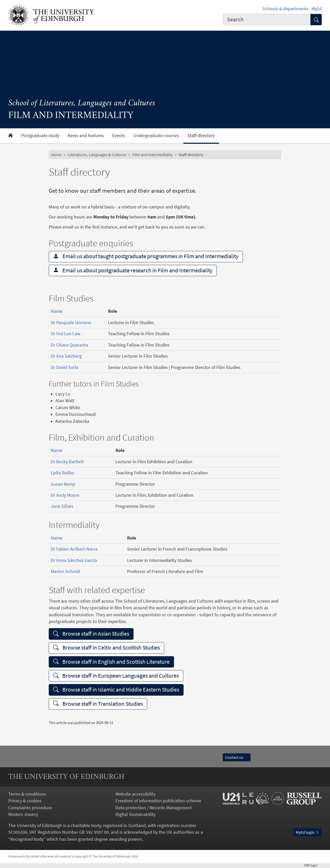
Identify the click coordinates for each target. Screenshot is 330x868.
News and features (86, 136)
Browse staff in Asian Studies (91, 634)
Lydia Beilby (62, 473)
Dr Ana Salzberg (66, 356)
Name (57, 311)
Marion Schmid (65, 571)
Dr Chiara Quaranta (69, 345)
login (313, 865)
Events (119, 136)
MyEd (317, 9)
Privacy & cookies (25, 801)
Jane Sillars (62, 506)
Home (56, 155)
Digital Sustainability (135, 814)
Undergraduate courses (156, 136)
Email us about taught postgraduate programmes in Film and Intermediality (146, 256)
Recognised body (27, 839)
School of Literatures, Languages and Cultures (82, 103)
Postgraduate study (40, 136)
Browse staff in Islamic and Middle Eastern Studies (116, 690)
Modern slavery (23, 814)
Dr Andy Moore (65, 495)
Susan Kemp (63, 484)
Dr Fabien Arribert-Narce (74, 549)
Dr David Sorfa (65, 367)
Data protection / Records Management (154, 808)
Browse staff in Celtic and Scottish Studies (106, 648)
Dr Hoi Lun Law (66, 334)
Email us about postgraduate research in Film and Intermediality (133, 270)
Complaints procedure (30, 808)
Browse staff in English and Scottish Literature (111, 662)
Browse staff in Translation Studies (98, 704)
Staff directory (201, 136)
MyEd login (308, 832)
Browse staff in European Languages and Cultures (116, 676)
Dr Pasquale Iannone (71, 323)
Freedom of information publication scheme (158, 801)
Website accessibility (135, 794)
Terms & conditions (27, 794)
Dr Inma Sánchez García (74, 560)
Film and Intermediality (152, 155)
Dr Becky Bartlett (67, 462)
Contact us (237, 757)
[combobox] (267, 20)
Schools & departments (285, 9)
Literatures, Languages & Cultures (97, 155)
